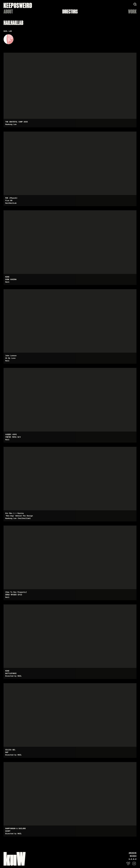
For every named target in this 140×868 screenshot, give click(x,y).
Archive (133, 853)
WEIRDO (133, 856)
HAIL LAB (8, 31)
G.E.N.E (133, 859)
